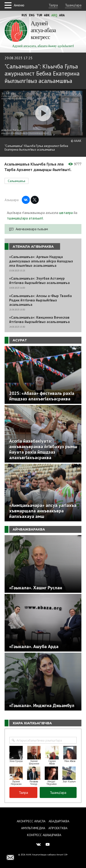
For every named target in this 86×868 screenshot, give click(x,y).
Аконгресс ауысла (31, 821)
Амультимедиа (33, 828)
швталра (66, 213)
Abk (47, 15)
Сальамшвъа (17, 181)
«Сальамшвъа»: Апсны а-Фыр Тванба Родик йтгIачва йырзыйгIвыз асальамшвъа (40, 300)
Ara (62, 15)
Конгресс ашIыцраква (44, 835)
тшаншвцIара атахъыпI (25, 218)
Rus (24, 15)
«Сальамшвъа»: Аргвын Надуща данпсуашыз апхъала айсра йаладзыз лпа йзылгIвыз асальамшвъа (41, 261)
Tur (39, 15)
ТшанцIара (73, 5)
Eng (32, 15)
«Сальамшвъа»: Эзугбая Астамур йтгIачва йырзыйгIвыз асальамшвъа (39, 281)
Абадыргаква (59, 821)
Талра (53, 5)
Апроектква (58, 828)
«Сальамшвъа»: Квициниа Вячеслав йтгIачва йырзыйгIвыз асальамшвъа (39, 320)
